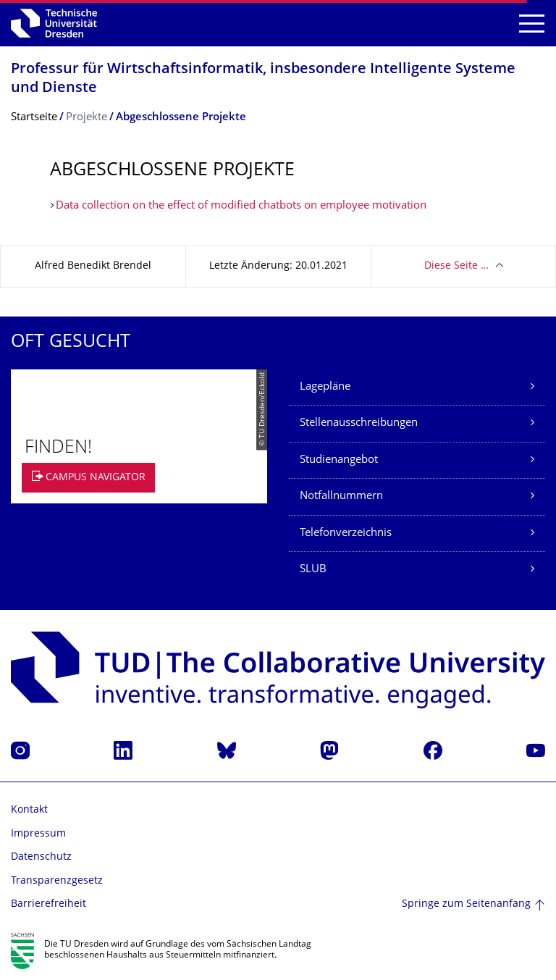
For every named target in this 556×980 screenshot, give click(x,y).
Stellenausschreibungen (359, 423)
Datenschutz (41, 857)
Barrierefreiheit (49, 904)
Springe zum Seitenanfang (466, 904)
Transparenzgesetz (57, 881)
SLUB (313, 570)
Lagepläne (325, 387)
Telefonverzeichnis (346, 533)
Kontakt (29, 810)
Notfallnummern (341, 497)
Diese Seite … (456, 266)
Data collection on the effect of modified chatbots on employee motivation (241, 206)
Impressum (38, 834)
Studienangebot (339, 460)
